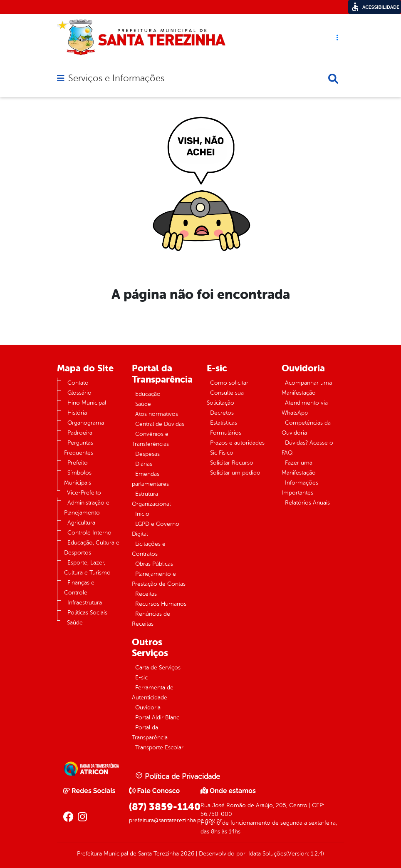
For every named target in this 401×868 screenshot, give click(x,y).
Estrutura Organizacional (151, 499)
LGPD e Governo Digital (156, 529)
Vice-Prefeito (84, 493)
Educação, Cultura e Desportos (92, 548)
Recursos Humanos (161, 604)
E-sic (141, 678)
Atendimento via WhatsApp (305, 408)
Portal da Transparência (150, 732)
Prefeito (78, 463)
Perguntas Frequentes (79, 448)
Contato (78, 383)
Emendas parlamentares (150, 479)
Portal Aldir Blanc (157, 718)
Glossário (79, 393)
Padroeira (80, 433)
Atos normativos (157, 414)
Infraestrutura (85, 603)
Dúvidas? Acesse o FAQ (307, 448)
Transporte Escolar (159, 747)
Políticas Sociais (87, 613)
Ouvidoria (148, 708)
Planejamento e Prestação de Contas (159, 579)
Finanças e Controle (79, 588)
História (77, 413)
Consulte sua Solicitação (225, 398)
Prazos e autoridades (237, 443)
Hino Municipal (87, 403)
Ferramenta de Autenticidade (153, 693)
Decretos (222, 413)
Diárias (144, 464)
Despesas (147, 454)
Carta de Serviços (158, 668)
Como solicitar (229, 383)
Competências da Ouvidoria (306, 428)
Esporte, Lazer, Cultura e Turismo (87, 568)
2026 (187, 854)
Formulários (226, 433)
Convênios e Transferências (150, 439)
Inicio (142, 514)
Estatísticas (224, 423)
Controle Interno (89, 533)
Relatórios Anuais (307, 503)
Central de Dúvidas (160, 424)
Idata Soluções (267, 854)
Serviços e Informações (116, 78)
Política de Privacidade (178, 776)
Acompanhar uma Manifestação (307, 388)
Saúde (75, 623)
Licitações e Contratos (149, 549)
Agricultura (81, 523)
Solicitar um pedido (235, 473)
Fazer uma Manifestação (299, 468)
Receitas (146, 594)
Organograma (86, 423)
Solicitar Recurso (232, 463)
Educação (148, 394)
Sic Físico (222, 453)
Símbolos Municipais (78, 478)
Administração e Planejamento (87, 508)
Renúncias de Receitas (151, 619)
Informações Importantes (300, 488)
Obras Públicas (154, 564)
